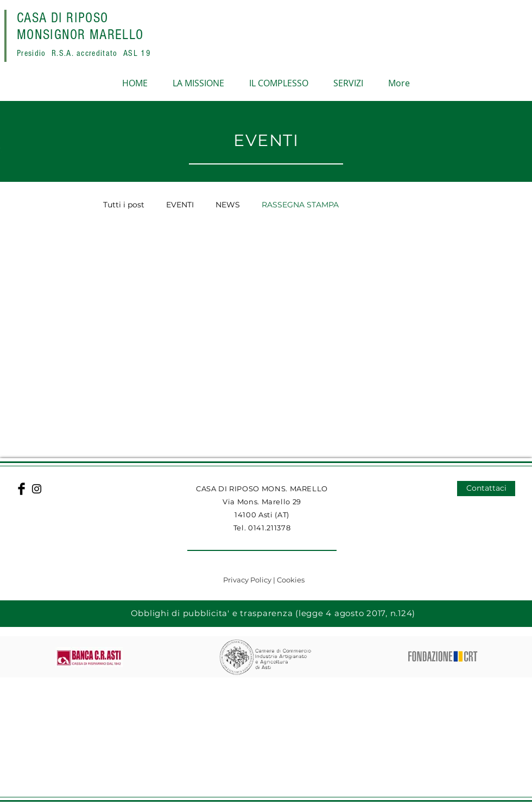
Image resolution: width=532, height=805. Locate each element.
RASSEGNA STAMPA (300, 205)
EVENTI (180, 205)
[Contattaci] (486, 489)
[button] (266, 737)
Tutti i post (124, 205)
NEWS (228, 205)
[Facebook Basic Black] (21, 489)
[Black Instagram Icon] (37, 489)
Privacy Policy (248, 580)
